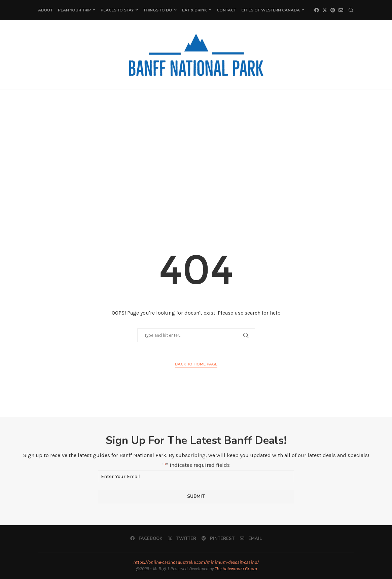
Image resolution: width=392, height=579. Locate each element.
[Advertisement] (196, 157)
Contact (226, 10)
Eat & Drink (194, 10)
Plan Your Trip (74, 10)
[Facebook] (317, 10)
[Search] (351, 10)
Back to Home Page (196, 364)
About (45, 10)
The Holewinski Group (236, 569)
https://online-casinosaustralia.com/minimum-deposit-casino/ (196, 562)
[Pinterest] (333, 10)
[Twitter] (325, 10)
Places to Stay (117, 10)
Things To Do (158, 10)
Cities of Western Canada (271, 10)
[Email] (341, 10)
